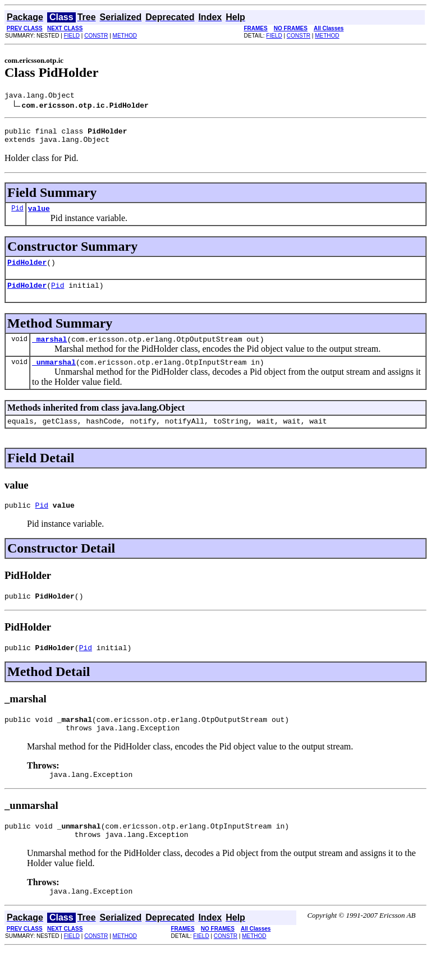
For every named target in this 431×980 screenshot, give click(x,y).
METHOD (125, 36)
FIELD (72, 36)
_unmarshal (54, 375)
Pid (17, 215)
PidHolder (27, 270)
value (39, 215)
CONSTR (96, 36)
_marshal (49, 351)
